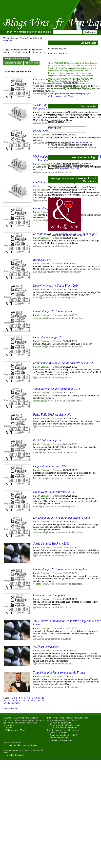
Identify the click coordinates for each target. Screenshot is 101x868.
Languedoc (53, 76)
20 (31, 700)
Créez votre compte (79, 142)
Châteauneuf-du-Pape (75, 65)
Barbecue (38, 272)
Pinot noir (89, 76)
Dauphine (60, 71)
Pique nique (53, 79)
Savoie (83, 84)
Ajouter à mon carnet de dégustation (54, 246)
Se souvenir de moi (61, 134)
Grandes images (13, 63)
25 (9, 703)
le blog (9, 728)
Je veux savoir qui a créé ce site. (65, 725)
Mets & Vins (69, 190)
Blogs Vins (52, 718)
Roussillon (59, 81)
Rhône (77, 79)
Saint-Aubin (68, 81)
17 (20, 700)
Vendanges (38, 220)
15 (13, 700)
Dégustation (39, 478)
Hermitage (38, 94)
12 (43, 698)
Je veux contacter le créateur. (64, 728)
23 (43, 700)
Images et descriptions (16, 59)
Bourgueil (52, 65)
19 (28, 700)
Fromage (60, 73)
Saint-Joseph (67, 84)
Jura (90, 73)
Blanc (36, 298)
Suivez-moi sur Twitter (16, 730)
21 (35, 700)
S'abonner (58, 264)
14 (9, 700)
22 (39, 700)
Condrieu (88, 66)
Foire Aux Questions (59, 738)
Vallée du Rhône (54, 89)
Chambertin (61, 66)
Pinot (83, 76)
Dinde (78, 71)
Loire (60, 76)
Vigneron (91, 88)
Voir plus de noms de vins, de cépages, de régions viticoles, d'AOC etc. (70, 95)
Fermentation (86, 71)
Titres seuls (32, 63)
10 (36, 698)
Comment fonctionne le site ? (64, 735)
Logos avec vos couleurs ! (62, 740)
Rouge (51, 81)
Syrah (88, 84)
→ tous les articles (15, 32)
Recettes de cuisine (15, 755)
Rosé (36, 452)
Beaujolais (79, 63)
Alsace (51, 63)
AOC (56, 63)
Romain (83, 79)
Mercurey (78, 76)
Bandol (63, 63)
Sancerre (76, 84)
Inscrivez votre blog (59, 733)
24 (5, 703)
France (36, 687)
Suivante (16, 703)
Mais (64, 76)
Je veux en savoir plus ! (61, 723)
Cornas (94, 66)
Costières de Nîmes (56, 68)
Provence (70, 78)
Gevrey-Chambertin (71, 73)
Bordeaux (93, 63)
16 (16, 700)
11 (39, 698)
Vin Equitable (43, 83)
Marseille (70, 76)
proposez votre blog (70, 168)
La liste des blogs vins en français (22, 745)
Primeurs (61, 79)
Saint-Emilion (78, 81)
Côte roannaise (70, 68)
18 (24, 700)
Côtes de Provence (83, 68)
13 (5, 700)
